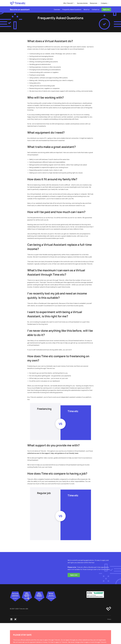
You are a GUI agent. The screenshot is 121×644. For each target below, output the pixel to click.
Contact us (95, 9)
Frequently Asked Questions (72, 9)
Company (104, 3)
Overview (57, 9)
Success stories (82, 3)
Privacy (109, 619)
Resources (94, 3)
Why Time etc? (68, 3)
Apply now (106, 9)
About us (86, 9)
